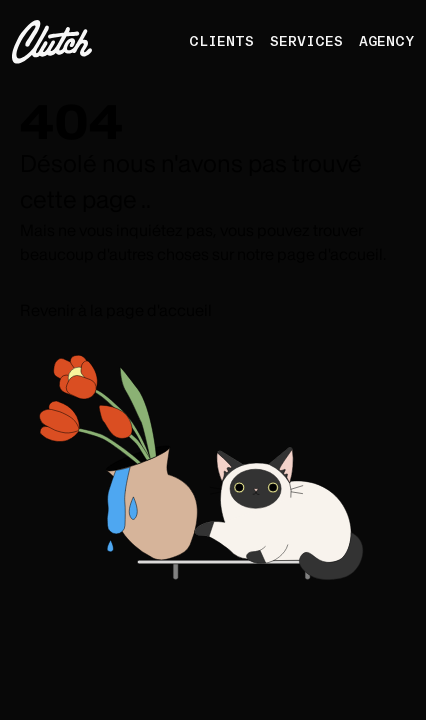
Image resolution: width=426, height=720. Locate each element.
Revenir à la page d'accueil (116, 310)
